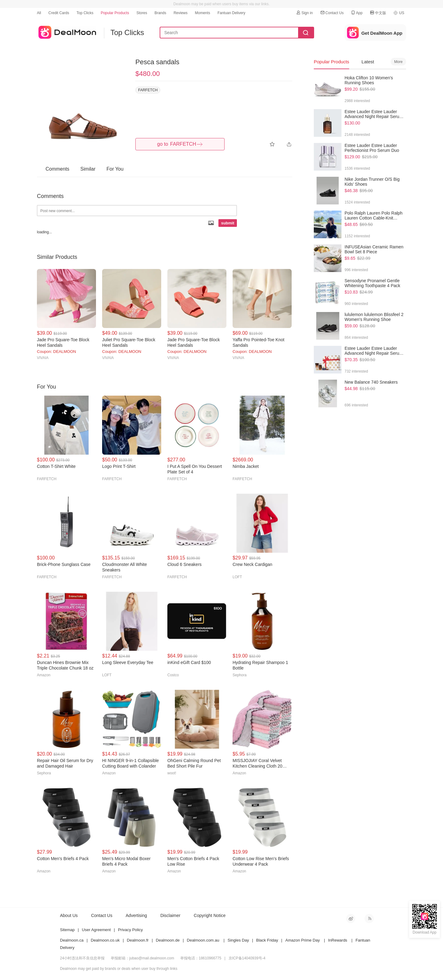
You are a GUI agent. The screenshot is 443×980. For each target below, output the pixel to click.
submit (228, 223)
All (39, 13)
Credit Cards (59, 13)
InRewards (337, 940)
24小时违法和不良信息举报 (82, 958)
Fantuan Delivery (231, 13)
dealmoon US (67, 31)
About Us (69, 915)
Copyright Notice (210, 915)
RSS (369, 919)
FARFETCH (148, 90)
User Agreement (96, 930)
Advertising (136, 915)
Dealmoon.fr (138, 940)
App (356, 13)
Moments (203, 13)
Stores (142, 13)
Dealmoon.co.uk (105, 940)
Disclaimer (170, 915)
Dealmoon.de (168, 940)
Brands (160, 13)
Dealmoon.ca (72, 940)
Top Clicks (85, 13)
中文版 (378, 13)
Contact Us (332, 13)
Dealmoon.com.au (203, 940)
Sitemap (67, 930)
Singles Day (238, 940)
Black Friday (267, 940)
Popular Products (115, 13)
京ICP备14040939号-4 (247, 958)
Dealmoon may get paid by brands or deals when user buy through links (119, 969)
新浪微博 (351, 919)
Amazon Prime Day (302, 940)
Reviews (180, 13)
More (398, 62)
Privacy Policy (130, 930)
